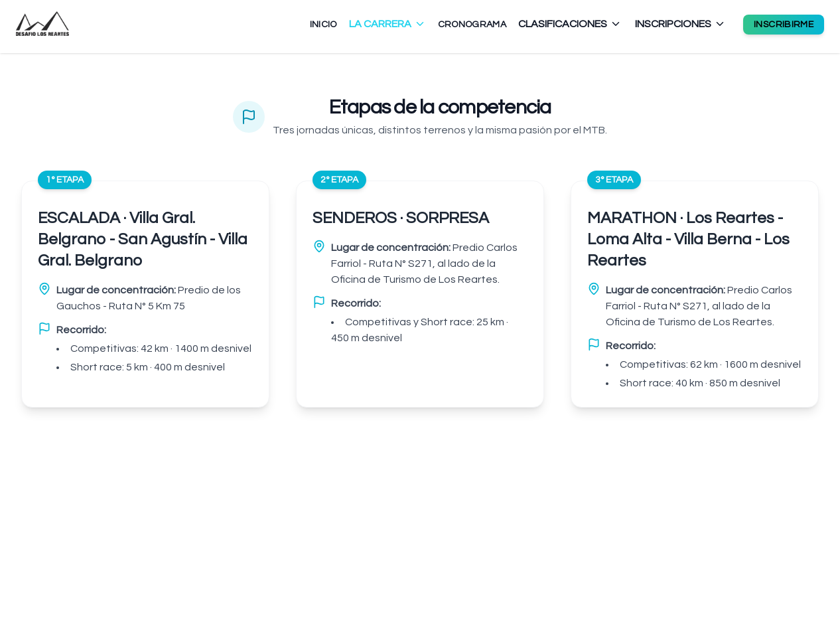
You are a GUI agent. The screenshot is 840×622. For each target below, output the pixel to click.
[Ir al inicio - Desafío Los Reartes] (42, 24)
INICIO (323, 25)
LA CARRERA (387, 24)
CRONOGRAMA (472, 25)
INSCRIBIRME (784, 25)
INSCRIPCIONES (680, 24)
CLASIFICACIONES (570, 24)
